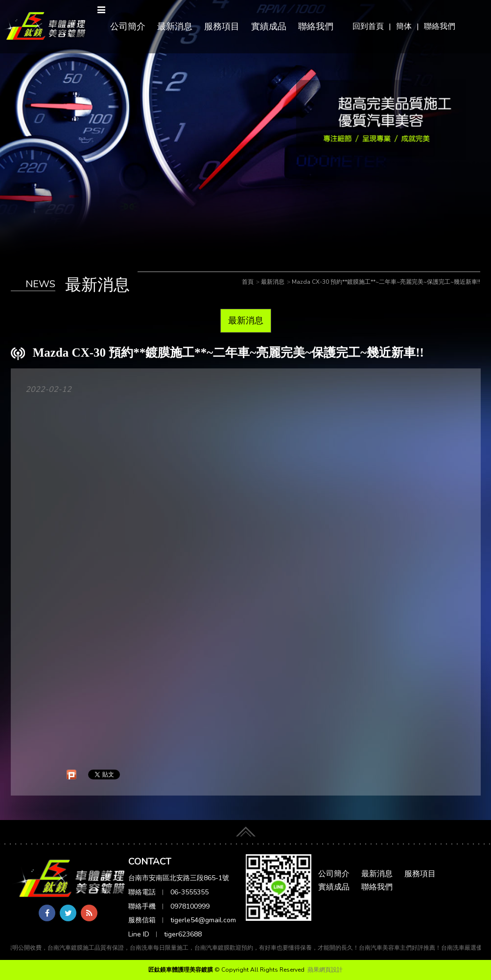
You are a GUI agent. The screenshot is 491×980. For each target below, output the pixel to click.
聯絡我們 (440, 26)
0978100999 (190, 906)
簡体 (404, 26)
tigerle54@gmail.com (203, 920)
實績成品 (269, 26)
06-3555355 (189, 892)
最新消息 (175, 26)
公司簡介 (128, 26)
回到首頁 (368, 26)
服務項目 (222, 26)
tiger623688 (183, 934)
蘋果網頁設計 (325, 970)
